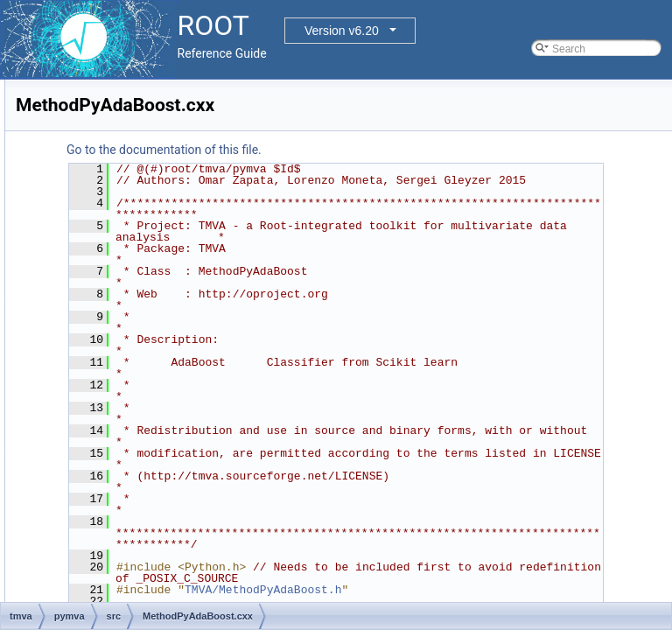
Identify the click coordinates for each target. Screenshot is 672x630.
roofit (70, 245)
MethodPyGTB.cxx (143, 399)
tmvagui (90, 514)
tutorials (76, 553)
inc (92, 341)
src (93, 360)
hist (66, 91)
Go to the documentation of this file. (383, 150)
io (62, 129)
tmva (69, 283)
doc (80, 303)
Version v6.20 (342, 31)
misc (69, 168)
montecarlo (84, 187)
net (65, 206)
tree (67, 534)
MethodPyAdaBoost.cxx (155, 380)
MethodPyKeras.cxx (147, 418)
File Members (76, 572)
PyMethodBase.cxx (145, 457)
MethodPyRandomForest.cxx (168, 437)
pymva (87, 322)
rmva (84, 476)
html (68, 110)
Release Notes (64, 591)
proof (70, 226)
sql (64, 264)
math (70, 149)
